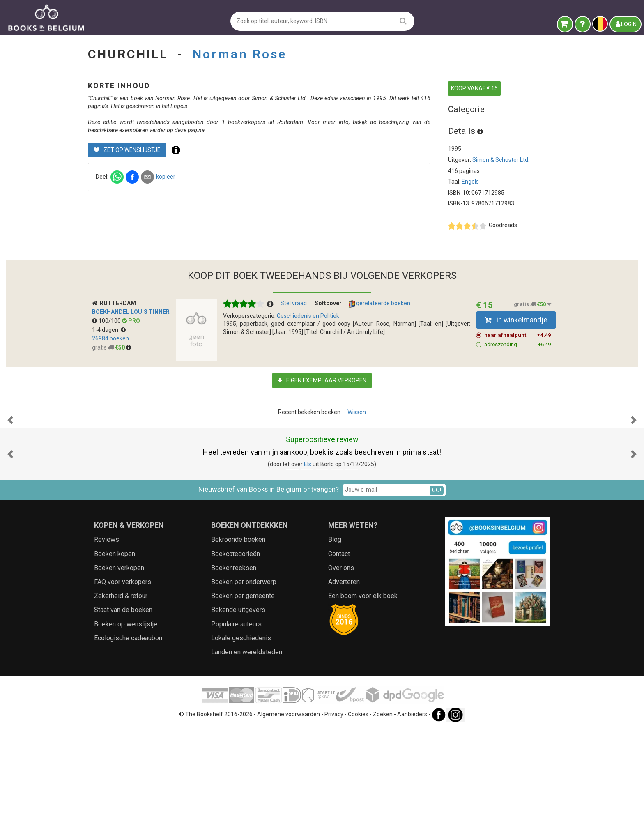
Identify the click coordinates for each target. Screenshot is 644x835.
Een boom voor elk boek (363, 702)
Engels (470, 182)
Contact (339, 660)
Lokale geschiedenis (241, 744)
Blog (335, 646)
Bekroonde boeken (238, 646)
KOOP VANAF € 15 (474, 88)
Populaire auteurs (236, 730)
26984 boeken (110, 363)
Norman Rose (240, 54)
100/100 (107, 345)
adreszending (518, 369)
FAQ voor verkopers (123, 688)
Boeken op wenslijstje (126, 730)
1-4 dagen (109, 354)
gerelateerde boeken (379, 328)
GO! (437, 596)
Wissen (357, 436)
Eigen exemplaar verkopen (322, 405)
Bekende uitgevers (238, 717)
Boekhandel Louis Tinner (131, 336)
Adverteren (344, 688)
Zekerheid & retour (121, 702)
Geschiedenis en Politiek (308, 340)
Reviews (107, 646)
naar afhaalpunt (518, 359)
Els (308, 570)
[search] (403, 21)
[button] (10, 486)
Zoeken (383, 821)
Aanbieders (412, 821)
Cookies (358, 821)
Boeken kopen (115, 660)
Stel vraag (294, 328)
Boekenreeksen (234, 674)
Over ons (341, 674)
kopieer (302, 193)
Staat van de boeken (123, 717)
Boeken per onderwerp (244, 688)
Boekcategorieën (236, 660)
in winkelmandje (516, 344)
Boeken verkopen (119, 674)
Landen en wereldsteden (247, 758)
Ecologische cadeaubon (128, 744)
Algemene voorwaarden (289, 821)
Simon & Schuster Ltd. (501, 160)
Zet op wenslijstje (263, 166)
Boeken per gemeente (243, 702)
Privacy (334, 821)
